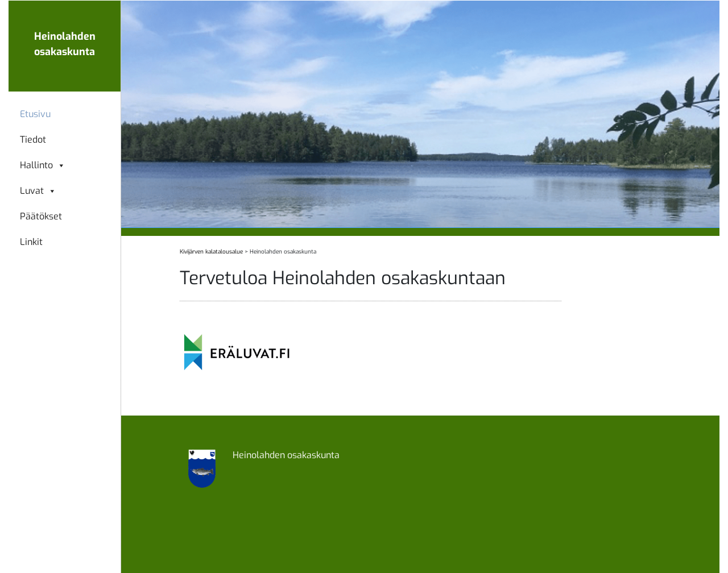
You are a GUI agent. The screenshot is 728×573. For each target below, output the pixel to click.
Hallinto (43, 165)
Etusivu (35, 114)
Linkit (31, 242)
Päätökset (41, 217)
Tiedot (33, 140)
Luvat (38, 191)
